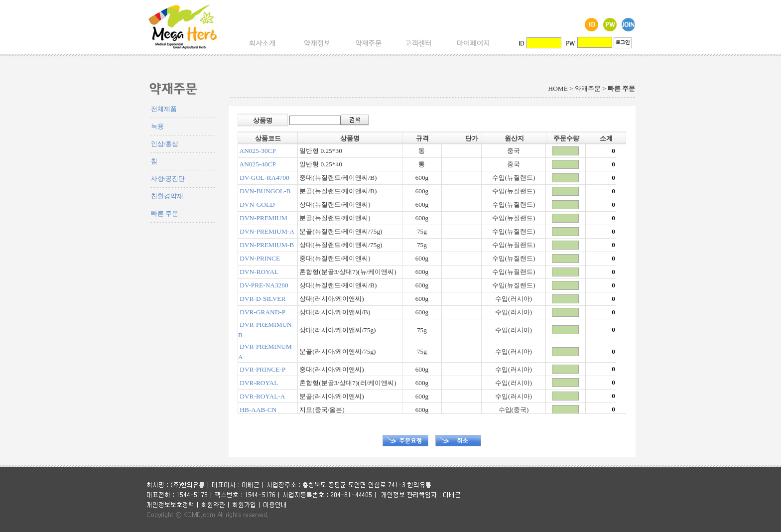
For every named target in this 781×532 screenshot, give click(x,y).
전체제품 (164, 109)
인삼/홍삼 (165, 144)
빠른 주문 (165, 213)
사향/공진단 (168, 179)
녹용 (157, 126)
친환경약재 (167, 196)
